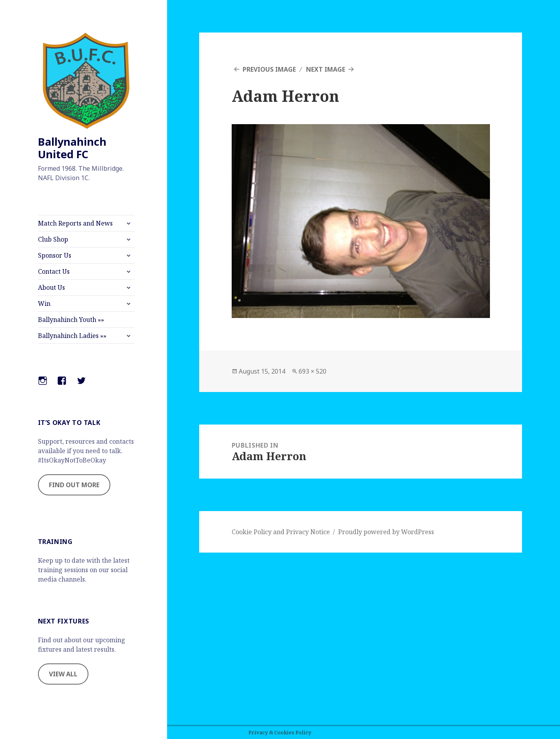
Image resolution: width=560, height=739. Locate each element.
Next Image (326, 69)
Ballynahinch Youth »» (71, 320)
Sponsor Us (55, 255)
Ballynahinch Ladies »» (72, 336)
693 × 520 (312, 371)
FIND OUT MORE (74, 485)
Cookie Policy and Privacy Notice (281, 532)
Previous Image (269, 69)
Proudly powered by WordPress (386, 532)
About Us (51, 287)
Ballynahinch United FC (72, 148)
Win (44, 304)
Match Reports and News (75, 223)
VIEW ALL (63, 674)
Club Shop (53, 239)
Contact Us (54, 271)
